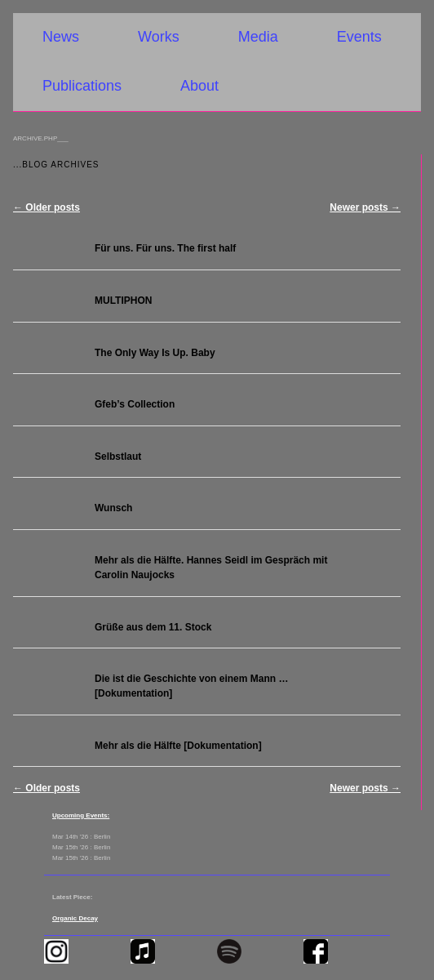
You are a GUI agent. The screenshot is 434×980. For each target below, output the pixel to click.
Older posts (46, 207)
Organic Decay (75, 918)
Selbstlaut (118, 457)
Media (258, 37)
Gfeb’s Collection (135, 404)
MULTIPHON (123, 301)
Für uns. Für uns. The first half (165, 248)
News (61, 37)
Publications (82, 86)
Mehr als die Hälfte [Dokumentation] (178, 746)
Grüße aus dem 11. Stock (153, 627)
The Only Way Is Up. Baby (155, 353)
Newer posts (365, 207)
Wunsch (113, 508)
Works (159, 37)
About (199, 86)
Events (359, 37)
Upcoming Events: (81, 815)
